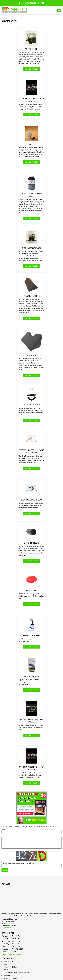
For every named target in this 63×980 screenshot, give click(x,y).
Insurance (7, 970)
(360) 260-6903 (37, 3)
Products (7, 975)
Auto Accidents (10, 961)
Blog (5, 964)
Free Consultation (10, 967)
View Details (32, 69)
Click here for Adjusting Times (12, 954)
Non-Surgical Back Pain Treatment (17, 973)
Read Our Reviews (11, 978)
